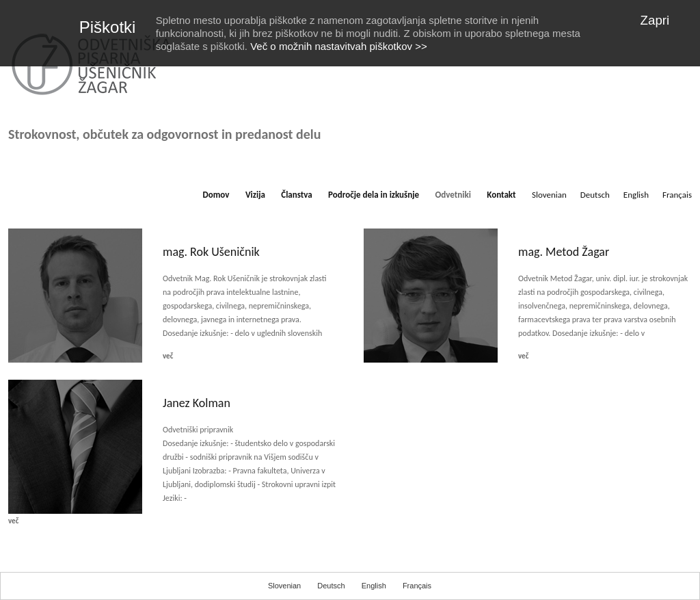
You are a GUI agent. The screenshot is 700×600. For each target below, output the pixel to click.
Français (677, 195)
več (168, 356)
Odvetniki (453, 195)
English (636, 195)
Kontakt (501, 195)
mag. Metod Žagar (564, 252)
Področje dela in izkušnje (374, 195)
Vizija (255, 195)
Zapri (655, 20)
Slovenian (549, 195)
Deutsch (595, 195)
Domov (216, 195)
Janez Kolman (197, 403)
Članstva (296, 195)
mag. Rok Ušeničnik (211, 252)
